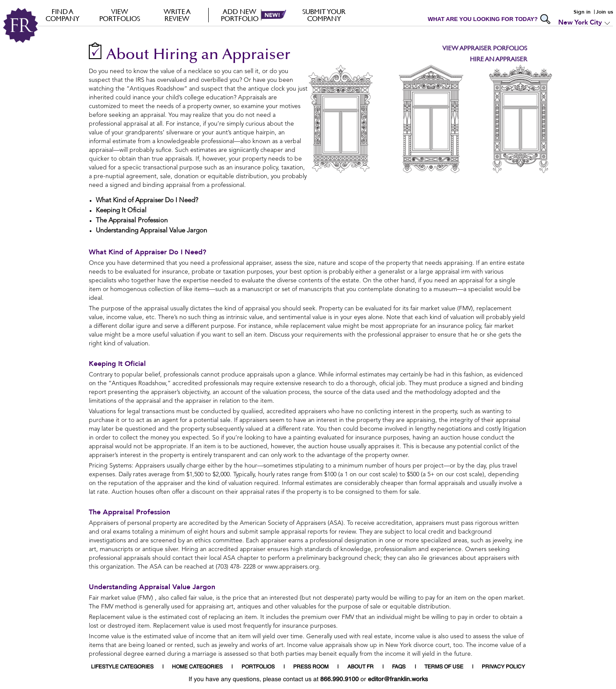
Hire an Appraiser (499, 59)
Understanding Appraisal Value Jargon (152, 587)
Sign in (582, 12)
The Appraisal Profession (129, 512)
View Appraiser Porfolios (485, 48)
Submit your (324, 15)
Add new (240, 15)
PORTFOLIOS (258, 667)
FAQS (399, 667)
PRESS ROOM (311, 667)
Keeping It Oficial (117, 364)
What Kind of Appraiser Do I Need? (147, 252)
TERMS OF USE (444, 667)
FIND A (62, 15)
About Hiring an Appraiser (198, 55)
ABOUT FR (360, 667)
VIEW (120, 15)
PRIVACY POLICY (503, 667)
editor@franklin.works (398, 679)
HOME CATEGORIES (197, 667)
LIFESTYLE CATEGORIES (122, 667)
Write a (177, 15)
